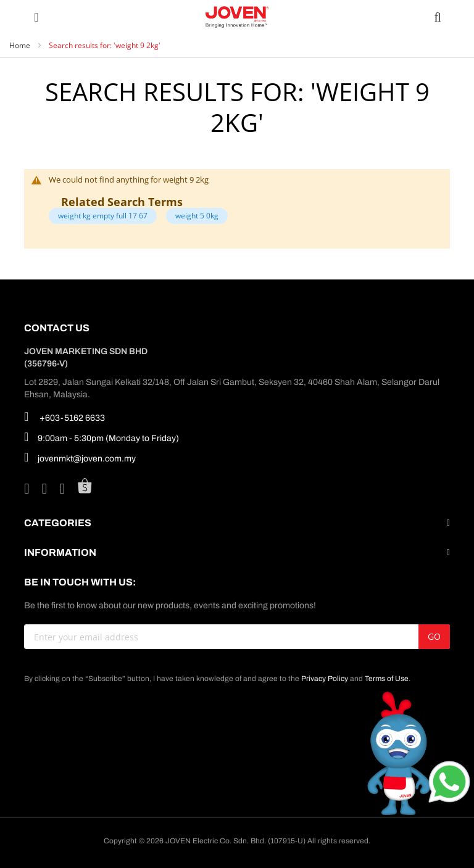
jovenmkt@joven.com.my (80, 457)
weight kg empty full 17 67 (103, 216)
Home (21, 45)
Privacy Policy (325, 679)
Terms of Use (387, 679)
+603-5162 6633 (64, 416)
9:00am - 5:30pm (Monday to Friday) (102, 437)
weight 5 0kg (197, 216)
